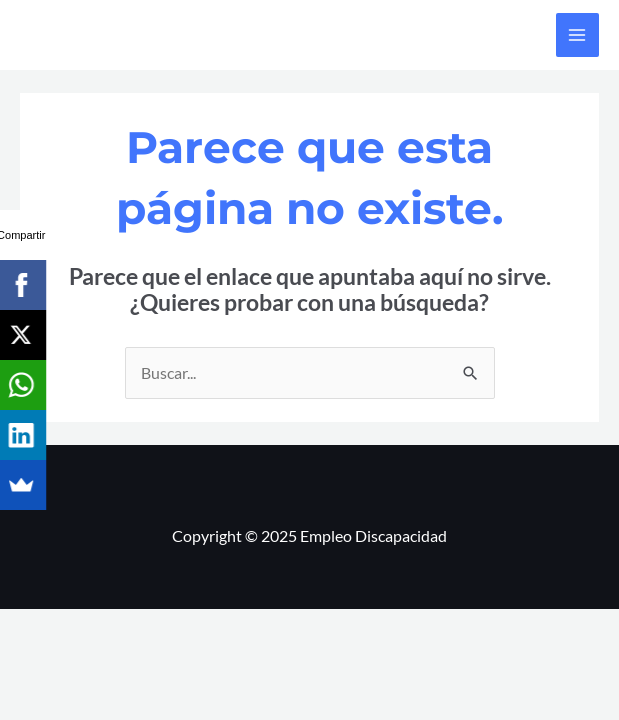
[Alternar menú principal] (577, 34)
